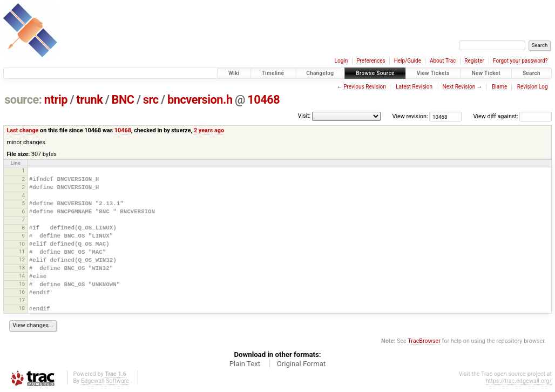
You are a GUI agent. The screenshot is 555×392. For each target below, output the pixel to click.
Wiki (234, 73)
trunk (89, 100)
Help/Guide (408, 61)
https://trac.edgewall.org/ (519, 381)
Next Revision (459, 87)
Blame (499, 87)
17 (22, 300)
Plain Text (245, 364)
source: (23, 100)
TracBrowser (424, 341)
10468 (263, 100)
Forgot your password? (520, 61)
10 (22, 244)
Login (341, 61)
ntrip (56, 100)
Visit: (304, 116)
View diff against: (513, 116)
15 (22, 284)
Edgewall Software (105, 381)
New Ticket (486, 73)
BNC (123, 100)
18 (22, 308)
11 (22, 251)
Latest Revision (414, 87)
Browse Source (375, 73)
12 (22, 259)
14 (22, 276)
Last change (22, 130)
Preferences (371, 61)
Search (532, 73)
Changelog (320, 73)
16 (22, 292)
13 (22, 268)
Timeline (273, 73)
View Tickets (433, 73)
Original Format (302, 364)
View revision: (410, 116)
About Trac (443, 61)
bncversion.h (200, 100)
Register (474, 61)
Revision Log (533, 87)
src (151, 100)
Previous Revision (364, 87)
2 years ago (209, 130)
